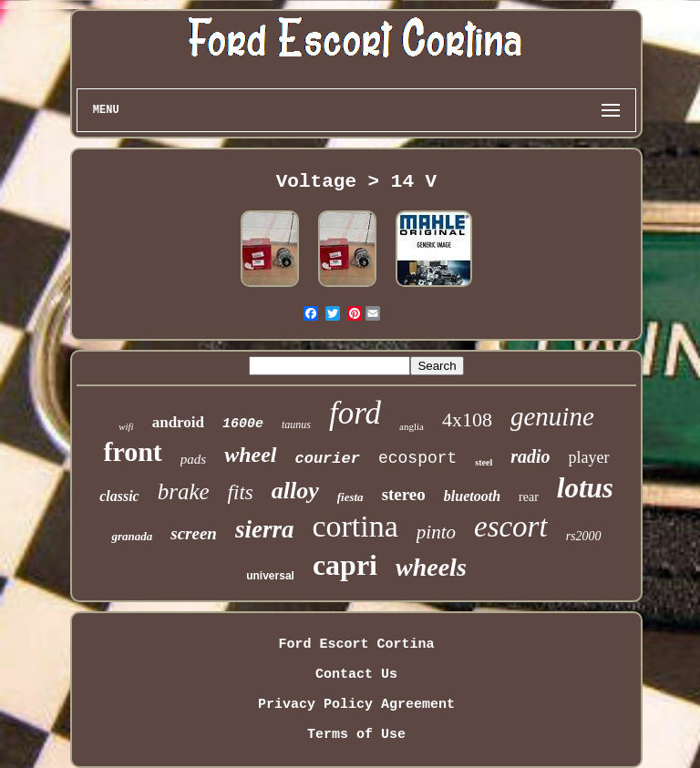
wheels (431, 567)
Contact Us (356, 675)
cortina (355, 526)
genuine (552, 416)
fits (241, 492)
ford (355, 413)
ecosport (417, 458)
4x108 (467, 420)
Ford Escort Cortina (356, 645)
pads (193, 459)
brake (184, 492)
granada (132, 536)
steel (484, 462)
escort (511, 527)
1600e (243, 424)
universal (270, 576)
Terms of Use (356, 735)
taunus (296, 425)
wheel (250, 455)
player (589, 457)
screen (194, 533)
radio (530, 456)
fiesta (350, 497)
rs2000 (584, 536)
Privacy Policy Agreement (356, 705)
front (132, 451)
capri (345, 565)
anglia (412, 426)
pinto (436, 532)
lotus (585, 488)
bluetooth (472, 496)
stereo (404, 494)
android (178, 422)
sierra (265, 529)
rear (529, 497)
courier (328, 459)
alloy (295, 491)
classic (119, 496)
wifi (126, 426)
